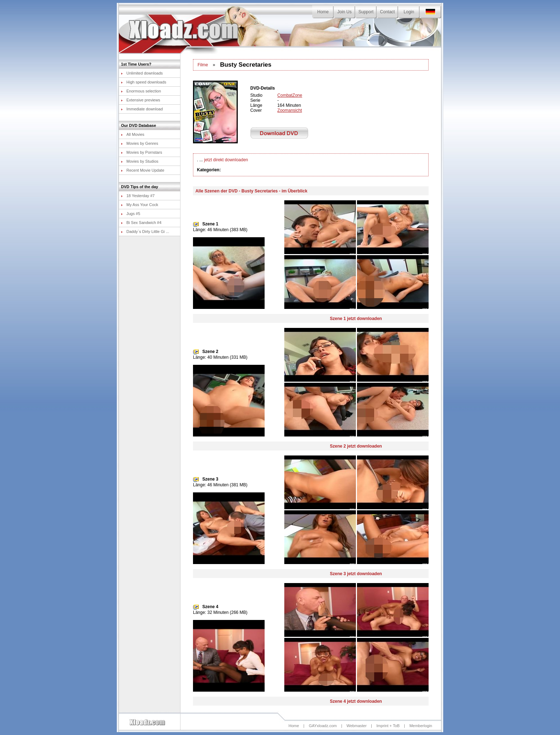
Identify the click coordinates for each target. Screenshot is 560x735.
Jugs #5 (131, 214)
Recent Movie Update (143, 170)
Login (409, 12)
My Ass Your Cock (140, 205)
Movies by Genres (140, 143)
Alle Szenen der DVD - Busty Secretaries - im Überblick (252, 191)
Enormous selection (141, 91)
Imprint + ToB (388, 726)
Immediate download (142, 109)
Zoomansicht (290, 110)
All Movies (133, 134)
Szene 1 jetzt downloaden (356, 319)
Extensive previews (141, 100)
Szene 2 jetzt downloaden (356, 446)
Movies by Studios (140, 161)
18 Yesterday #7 (138, 196)
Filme (203, 65)
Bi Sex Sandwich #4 (141, 223)
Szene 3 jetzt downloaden (356, 574)
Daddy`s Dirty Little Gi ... (145, 232)
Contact (387, 12)
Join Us (344, 12)
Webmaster (357, 726)
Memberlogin (421, 726)
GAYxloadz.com (323, 726)
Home (323, 12)
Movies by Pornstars (142, 152)
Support (366, 12)
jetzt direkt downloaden (226, 160)
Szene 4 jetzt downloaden (356, 701)
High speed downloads (144, 82)
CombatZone (290, 95)
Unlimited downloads (142, 73)
